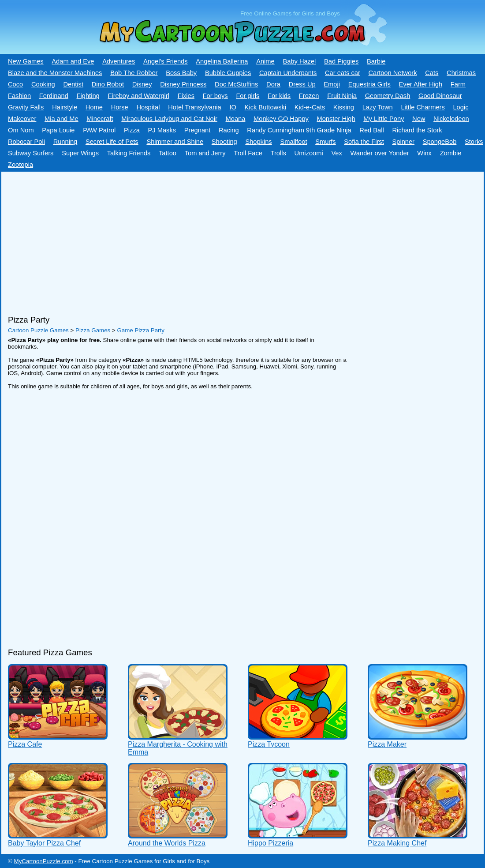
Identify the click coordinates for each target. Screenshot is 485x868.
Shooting (224, 142)
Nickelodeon (451, 119)
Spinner (403, 142)
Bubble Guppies (228, 73)
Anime (265, 61)
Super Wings (80, 153)
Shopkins (258, 142)
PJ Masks (162, 130)
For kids (279, 96)
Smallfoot (293, 142)
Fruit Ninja (342, 96)
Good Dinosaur (440, 96)
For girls (248, 96)
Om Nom (21, 130)
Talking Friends (129, 153)
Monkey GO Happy (281, 119)
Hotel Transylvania (195, 107)
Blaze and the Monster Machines (55, 73)
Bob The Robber (134, 73)
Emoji (332, 84)
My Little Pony (384, 119)
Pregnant (197, 130)
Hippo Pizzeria (270, 843)
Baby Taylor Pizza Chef (44, 843)
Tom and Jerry (205, 153)
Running (65, 142)
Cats (432, 73)
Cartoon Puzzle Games (38, 330)
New (419, 119)
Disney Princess (183, 84)
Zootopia (21, 165)
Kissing (344, 107)
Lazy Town (378, 107)
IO (233, 107)
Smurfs (325, 142)
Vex (336, 153)
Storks (474, 142)
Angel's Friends (166, 61)
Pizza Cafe (25, 744)
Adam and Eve (73, 61)
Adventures (119, 61)
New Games (26, 61)
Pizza (132, 130)
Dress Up (302, 84)
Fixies (186, 96)
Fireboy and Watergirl (138, 96)
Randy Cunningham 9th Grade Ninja (299, 130)
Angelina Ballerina (222, 61)
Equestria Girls (369, 84)
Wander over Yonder (380, 153)
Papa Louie (58, 130)
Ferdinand (54, 96)
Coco (15, 84)
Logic (461, 107)
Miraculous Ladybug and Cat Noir (169, 119)
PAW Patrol (99, 130)
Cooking (43, 84)
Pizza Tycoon (269, 744)
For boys (215, 96)
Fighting (88, 96)
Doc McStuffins (236, 84)
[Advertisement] (239, 240)
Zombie (451, 153)
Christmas (461, 73)
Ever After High (421, 84)
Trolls (278, 153)
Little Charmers (423, 107)
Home (94, 107)
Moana (236, 119)
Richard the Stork (417, 130)
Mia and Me (62, 119)
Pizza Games (93, 330)
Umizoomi (309, 153)
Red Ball (371, 130)
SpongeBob (440, 142)
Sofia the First (364, 142)
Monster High (336, 119)
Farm (458, 84)
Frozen (309, 96)
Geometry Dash (388, 96)
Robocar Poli (26, 142)
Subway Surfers (31, 153)
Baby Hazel (299, 61)
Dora (273, 84)
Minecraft (100, 119)
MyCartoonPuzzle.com (44, 861)
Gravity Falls (26, 107)
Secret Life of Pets (112, 142)
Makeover (22, 119)
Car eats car (343, 73)
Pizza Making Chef (397, 843)
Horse (120, 107)
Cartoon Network (393, 73)
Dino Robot (108, 84)
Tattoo (168, 153)
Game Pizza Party (140, 330)
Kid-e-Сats (310, 107)
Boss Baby (181, 73)
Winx (424, 153)
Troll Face (248, 153)
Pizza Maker (387, 744)
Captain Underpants (288, 73)
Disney (142, 84)
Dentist (73, 84)
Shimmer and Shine (175, 142)
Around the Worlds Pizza (167, 843)
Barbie (376, 61)
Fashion (19, 96)
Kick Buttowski (265, 107)
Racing (229, 130)
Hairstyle (65, 107)
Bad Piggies (341, 61)
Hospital (148, 107)
